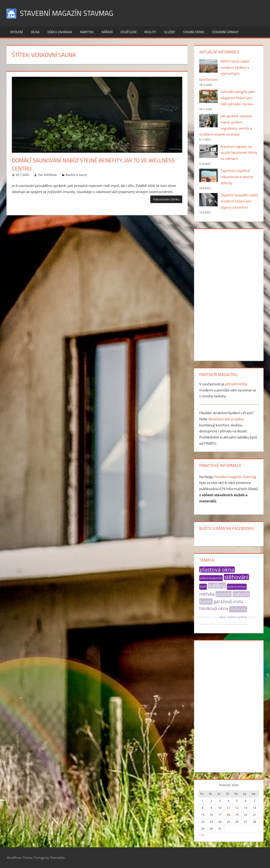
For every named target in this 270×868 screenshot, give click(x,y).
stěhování (236, 577)
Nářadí (107, 32)
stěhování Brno (208, 624)
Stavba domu (194, 32)
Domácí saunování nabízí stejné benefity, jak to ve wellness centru (95, 164)
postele (224, 594)
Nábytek (87, 32)
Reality (150, 32)
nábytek (241, 594)
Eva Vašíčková (47, 175)
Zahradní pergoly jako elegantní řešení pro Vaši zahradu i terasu (238, 98)
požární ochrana (237, 587)
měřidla (207, 594)
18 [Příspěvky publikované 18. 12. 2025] (228, 815)
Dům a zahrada (60, 32)
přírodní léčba (236, 384)
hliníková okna (214, 608)
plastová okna (217, 570)
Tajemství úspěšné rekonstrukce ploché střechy (237, 177)
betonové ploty (238, 609)
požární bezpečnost (211, 578)
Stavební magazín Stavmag (67, 13)
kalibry (217, 585)
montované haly (208, 617)
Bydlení (17, 32)
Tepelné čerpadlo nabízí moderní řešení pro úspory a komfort (239, 201)
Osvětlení (128, 32)
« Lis (201, 835)
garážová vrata (228, 601)
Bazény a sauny (76, 175)
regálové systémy (237, 617)
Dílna (35, 32)
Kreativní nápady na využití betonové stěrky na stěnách (239, 153)
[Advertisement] (229, 294)
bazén (206, 601)
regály (222, 617)
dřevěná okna (240, 624)
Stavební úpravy (225, 32)
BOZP (203, 587)
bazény (252, 617)
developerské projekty (226, 419)
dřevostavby (224, 624)
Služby (170, 32)
